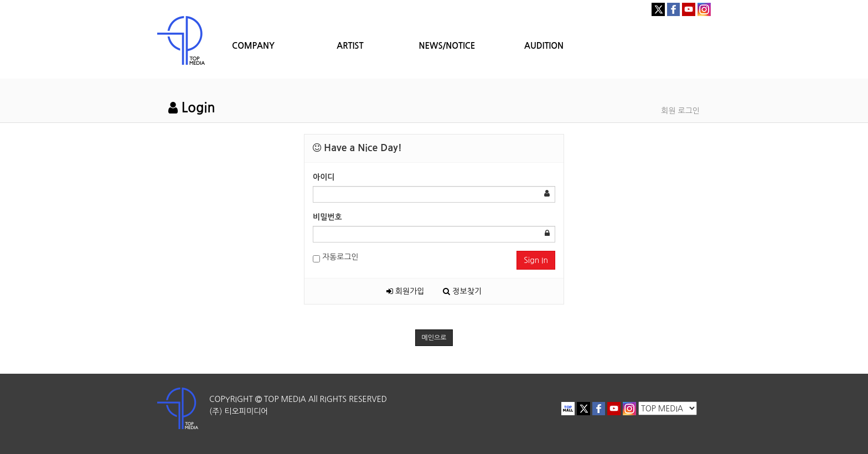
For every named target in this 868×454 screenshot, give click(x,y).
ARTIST (350, 46)
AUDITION (544, 46)
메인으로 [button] (434, 338)
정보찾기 (462, 291)
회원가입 (405, 291)
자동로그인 (336, 258)
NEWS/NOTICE (447, 46)
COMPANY (253, 46)
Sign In (536, 260)
